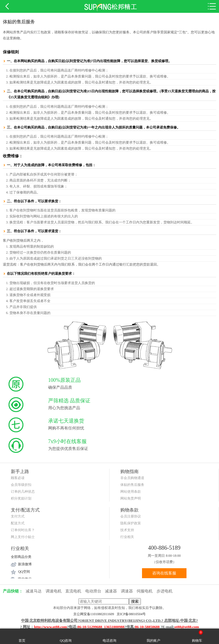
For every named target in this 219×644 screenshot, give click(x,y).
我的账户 (153, 636)
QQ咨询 (66, 636)
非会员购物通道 (132, 478)
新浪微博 (25, 564)
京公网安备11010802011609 (95, 614)
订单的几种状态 (23, 492)
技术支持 (127, 530)
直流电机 (73, 591)
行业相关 (127, 537)
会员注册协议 (131, 516)
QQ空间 (24, 572)
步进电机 (165, 591)
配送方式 (18, 523)
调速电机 (54, 591)
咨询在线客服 (164, 573)
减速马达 (34, 591)
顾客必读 (18, 478)
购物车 (197, 636)
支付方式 (18, 516)
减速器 (111, 591)
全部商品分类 (21, 557)
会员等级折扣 (21, 485)
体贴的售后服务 (132, 485)
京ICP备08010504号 (131, 614)
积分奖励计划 (21, 498)
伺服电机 (145, 591)
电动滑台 (93, 591)
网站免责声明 (131, 498)
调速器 (127, 591)
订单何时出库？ (23, 530)
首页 (22, 636)
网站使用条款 (131, 492)
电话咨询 (109, 636)
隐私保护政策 (131, 523)
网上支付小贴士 (23, 537)
